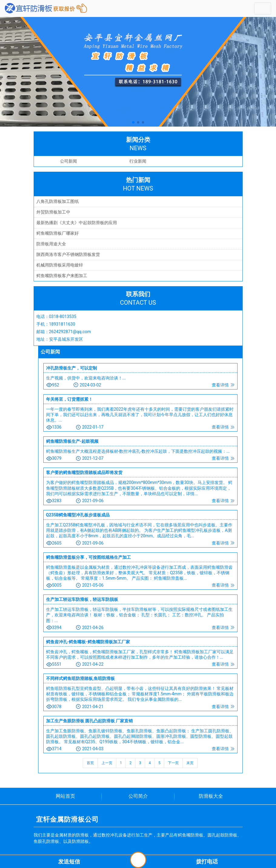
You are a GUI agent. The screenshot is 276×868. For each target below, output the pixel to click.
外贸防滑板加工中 (53, 212)
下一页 (173, 763)
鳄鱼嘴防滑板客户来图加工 (62, 276)
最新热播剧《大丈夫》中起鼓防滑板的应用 (77, 223)
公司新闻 (68, 161)
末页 (190, 763)
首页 (90, 763)
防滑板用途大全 (51, 244)
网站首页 (65, 796)
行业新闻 (138, 161)
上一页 (107, 763)
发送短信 (69, 861)
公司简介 (138, 796)
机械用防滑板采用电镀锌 (60, 265)
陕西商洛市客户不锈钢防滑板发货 (68, 254)
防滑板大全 (211, 796)
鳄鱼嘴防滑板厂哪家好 (58, 233)
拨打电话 (207, 861)
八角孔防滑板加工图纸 (58, 201)
